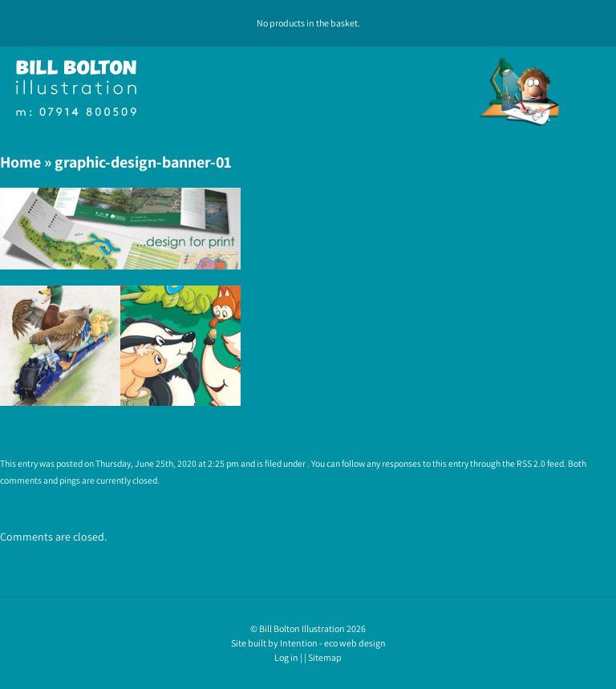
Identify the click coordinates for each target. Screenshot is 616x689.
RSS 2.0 (531, 463)
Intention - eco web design (333, 643)
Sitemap (325, 657)
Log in (286, 657)
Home (20, 162)
